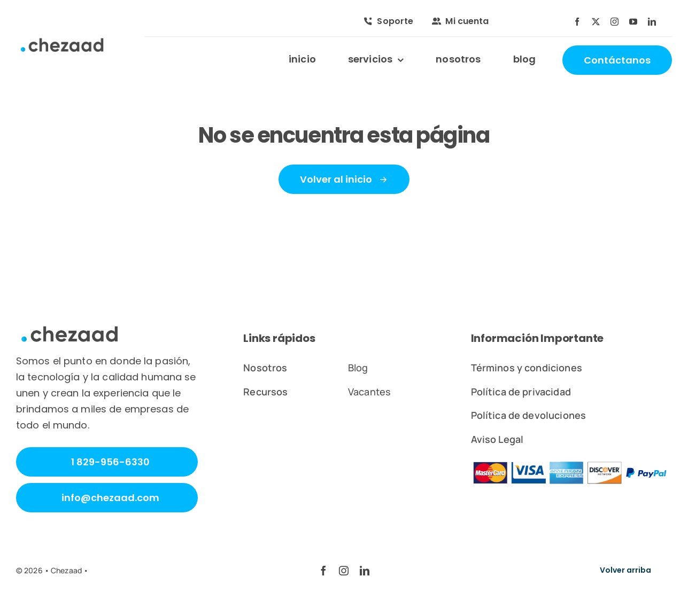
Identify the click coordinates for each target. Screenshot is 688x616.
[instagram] (614, 22)
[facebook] (577, 22)
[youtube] (633, 22)
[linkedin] (652, 22)
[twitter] (596, 22)
